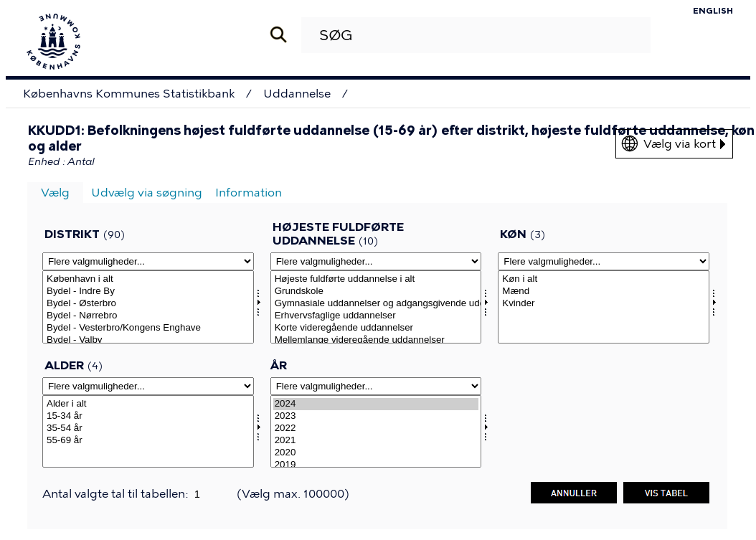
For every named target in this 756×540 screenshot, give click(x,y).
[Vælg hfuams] (376, 307)
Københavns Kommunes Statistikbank (129, 94)
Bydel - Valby (148, 340)
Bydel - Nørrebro (148, 316)
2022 (376, 428)
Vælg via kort (684, 144)
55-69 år (148, 441)
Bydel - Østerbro (148, 304)
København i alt (148, 279)
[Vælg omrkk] (148, 307)
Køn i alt (604, 279)
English (713, 11)
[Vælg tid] (376, 432)
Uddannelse (297, 94)
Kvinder (604, 304)
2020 (376, 453)
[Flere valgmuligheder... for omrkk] (148, 261)
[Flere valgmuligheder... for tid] (376, 386)
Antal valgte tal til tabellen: (117, 494)
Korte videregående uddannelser (376, 328)
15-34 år (148, 416)
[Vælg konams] (604, 307)
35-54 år (148, 428)
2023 (376, 416)
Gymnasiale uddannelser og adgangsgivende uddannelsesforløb (376, 304)
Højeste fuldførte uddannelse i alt (376, 279)
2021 (376, 441)
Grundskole (376, 292)
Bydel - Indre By (148, 292)
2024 (376, 404)
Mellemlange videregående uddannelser (376, 340)
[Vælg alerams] (148, 432)
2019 (376, 465)
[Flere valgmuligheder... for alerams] (148, 386)
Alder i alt (148, 404)
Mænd (604, 292)
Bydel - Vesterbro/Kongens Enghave (148, 328)
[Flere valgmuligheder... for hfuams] (376, 261)
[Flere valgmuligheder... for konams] (604, 261)
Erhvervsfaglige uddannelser (376, 316)
